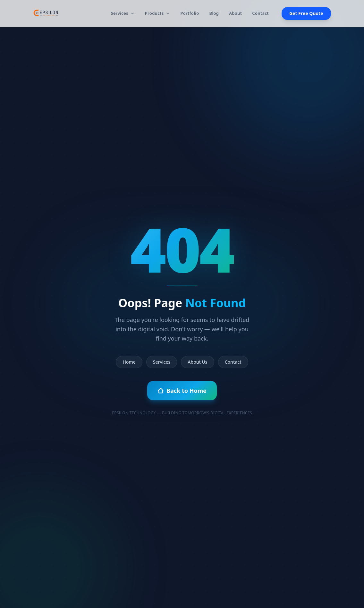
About (235, 13)
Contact (260, 13)
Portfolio (190, 13)
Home (129, 362)
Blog (214, 13)
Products (158, 13)
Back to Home (182, 391)
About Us (197, 362)
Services (123, 13)
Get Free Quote (306, 13)
